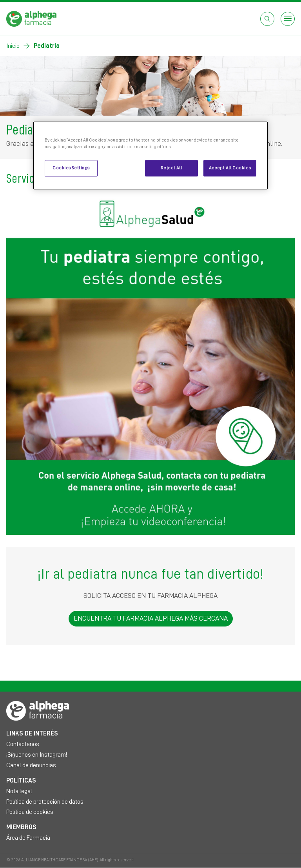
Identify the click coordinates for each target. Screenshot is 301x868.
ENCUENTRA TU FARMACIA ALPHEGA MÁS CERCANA (151, 618)
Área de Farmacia (28, 838)
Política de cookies (30, 812)
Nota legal (19, 791)
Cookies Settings (71, 168)
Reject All (171, 168)
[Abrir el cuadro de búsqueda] (267, 19)
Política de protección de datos (45, 802)
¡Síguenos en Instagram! (37, 755)
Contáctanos (23, 744)
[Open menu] (288, 19)
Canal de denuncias (31, 765)
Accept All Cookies (230, 168)
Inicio (13, 46)
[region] (150, 155)
